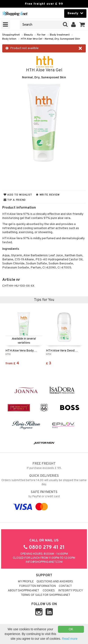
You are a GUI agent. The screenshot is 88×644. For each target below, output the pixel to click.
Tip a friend (15, 200)
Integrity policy (71, 591)
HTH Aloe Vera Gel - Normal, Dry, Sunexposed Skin (50, 39)
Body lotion (9, 39)
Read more (70, 639)
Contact (65, 586)
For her (41, 35)
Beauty (28, 35)
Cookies (49, 591)
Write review (48, 195)
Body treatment (60, 35)
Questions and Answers (55, 582)
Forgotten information (38, 586)
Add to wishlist (18, 195)
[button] (82, 25)
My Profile (26, 582)
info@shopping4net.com (44, 562)
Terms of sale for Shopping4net (46, 595)
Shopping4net (11, 35)
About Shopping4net (23, 591)
